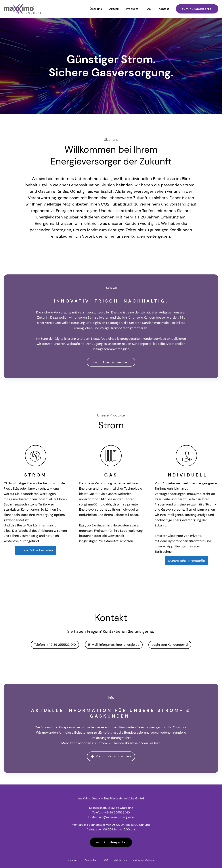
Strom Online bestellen (36, 550)
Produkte (132, 9)
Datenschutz (91, 860)
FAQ (149, 9)
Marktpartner (120, 860)
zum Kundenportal (197, 9)
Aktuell (114, 9)
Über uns (96, 9)
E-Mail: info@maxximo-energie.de (114, 645)
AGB (106, 860)
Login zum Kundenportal (170, 645)
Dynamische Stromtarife (186, 561)
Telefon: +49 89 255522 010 (55, 645)
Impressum (73, 860)
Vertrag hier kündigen (144, 860)
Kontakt (164, 9)
